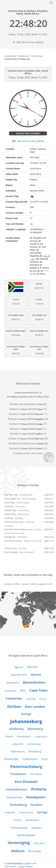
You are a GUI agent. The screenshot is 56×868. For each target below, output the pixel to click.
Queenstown (15, 797)
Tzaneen (37, 828)
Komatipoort (24, 736)
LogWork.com (30, 864)
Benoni (36, 675)
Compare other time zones (28, 453)
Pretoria (39, 789)
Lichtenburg (34, 744)
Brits (23, 690)
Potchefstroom (17, 789)
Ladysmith (18, 744)
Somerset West (26, 812)
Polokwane (18, 774)
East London (35, 706)
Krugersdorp (41, 736)
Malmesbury (18, 751)
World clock (23, 56)
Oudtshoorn (30, 759)
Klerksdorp (35, 729)
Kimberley (16, 729)
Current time (10, 56)
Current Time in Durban (28, 133)
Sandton (36, 805)
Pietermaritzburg (26, 766)
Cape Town (39, 690)
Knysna (9, 736)
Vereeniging (19, 843)
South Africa (37, 56)
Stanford (17, 820)
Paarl (45, 759)
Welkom (18, 851)
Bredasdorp (11, 691)
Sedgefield (10, 812)
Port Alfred (36, 774)
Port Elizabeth (26, 782)
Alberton (33, 667)
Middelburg (35, 751)
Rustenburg (18, 805)
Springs (42, 812)
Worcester (35, 851)
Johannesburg (26, 721)
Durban (14, 706)
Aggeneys (19, 667)
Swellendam (32, 820)
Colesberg (31, 699)
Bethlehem (13, 683)
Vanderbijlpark (26, 835)
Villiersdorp (39, 843)
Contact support (25, 867)
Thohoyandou (19, 828)
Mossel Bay (11, 759)
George (26, 714)
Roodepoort (36, 797)
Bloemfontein (34, 682)
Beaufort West (19, 675)
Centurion (14, 698)
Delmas (43, 699)
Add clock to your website (30, 42)
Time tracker (10, 867)
